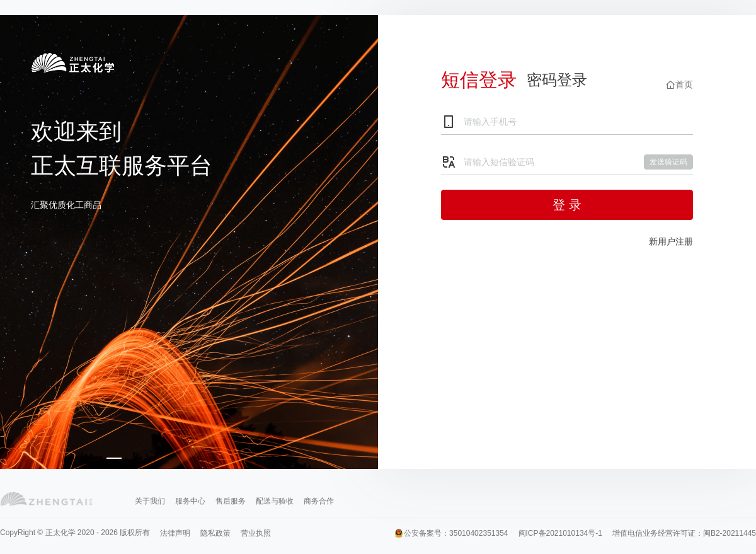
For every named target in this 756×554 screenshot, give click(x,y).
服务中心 (190, 501)
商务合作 (319, 501)
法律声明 (175, 533)
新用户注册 (671, 241)
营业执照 (256, 533)
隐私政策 (215, 533)
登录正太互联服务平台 (72, 68)
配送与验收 (275, 501)
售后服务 (231, 501)
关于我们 (150, 501)
